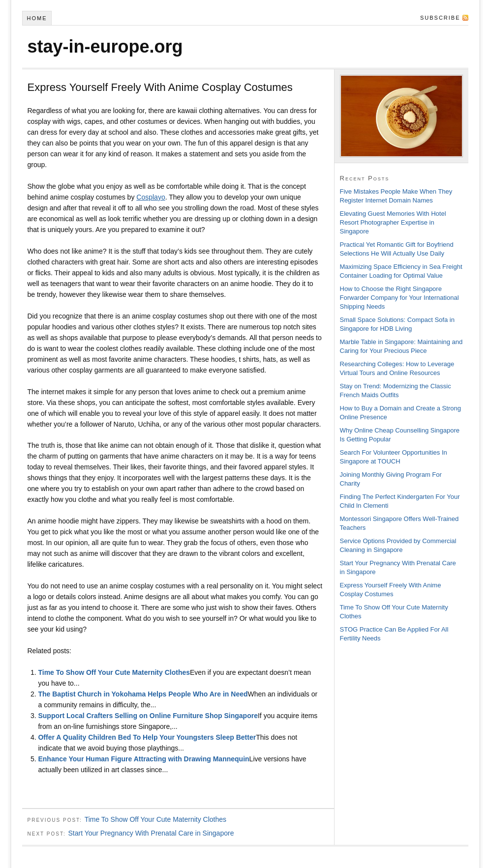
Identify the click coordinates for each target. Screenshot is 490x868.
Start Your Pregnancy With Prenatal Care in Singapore (151, 833)
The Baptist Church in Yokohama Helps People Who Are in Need (143, 694)
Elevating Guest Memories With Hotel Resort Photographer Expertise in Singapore (393, 222)
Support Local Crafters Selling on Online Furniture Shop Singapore (148, 716)
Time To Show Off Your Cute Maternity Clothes (114, 672)
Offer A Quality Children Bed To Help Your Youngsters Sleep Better (147, 737)
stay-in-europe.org (105, 46)
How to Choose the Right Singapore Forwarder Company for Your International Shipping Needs (399, 298)
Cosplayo (151, 197)
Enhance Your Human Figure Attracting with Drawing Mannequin (143, 759)
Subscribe (440, 18)
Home (37, 18)
